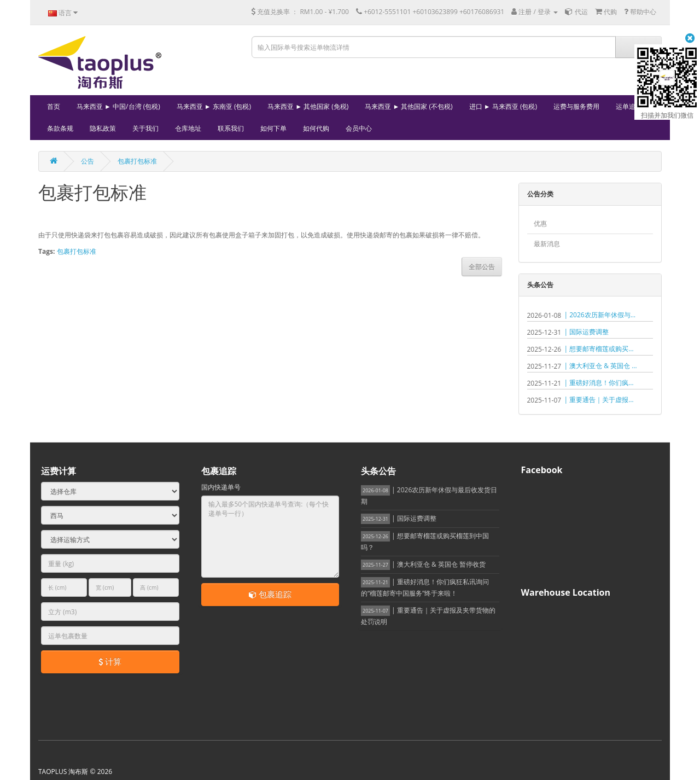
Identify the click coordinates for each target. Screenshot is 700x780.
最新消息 (547, 244)
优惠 (540, 223)
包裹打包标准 (137, 161)
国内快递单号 (221, 487)
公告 (87, 161)
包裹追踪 (270, 594)
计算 (110, 661)
